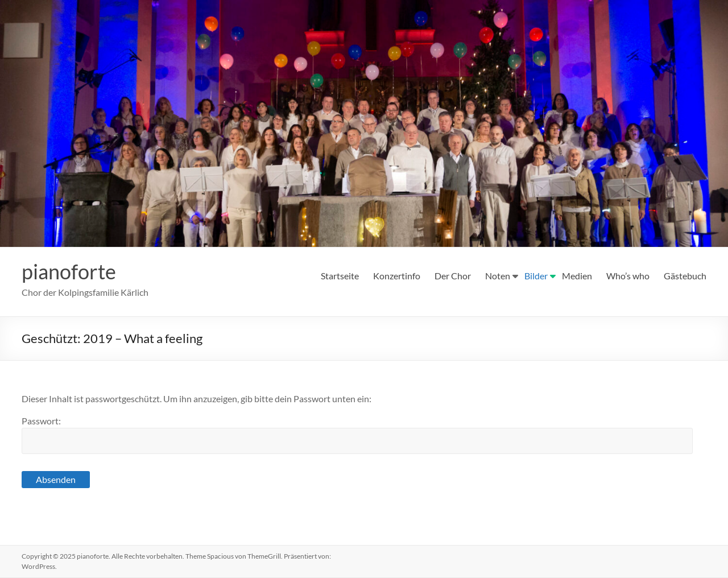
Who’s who (628, 276)
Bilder (536, 276)
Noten (498, 276)
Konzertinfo (397, 276)
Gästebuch (685, 276)
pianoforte (69, 272)
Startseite (340, 276)
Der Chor (453, 276)
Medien (577, 276)
